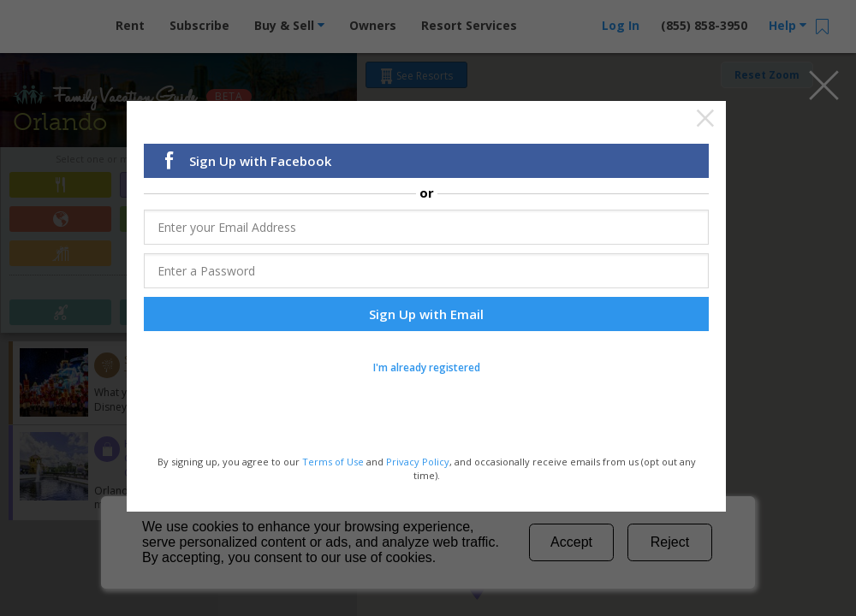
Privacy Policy (418, 463)
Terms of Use (333, 463)
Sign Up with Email (426, 316)
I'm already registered (427, 369)
